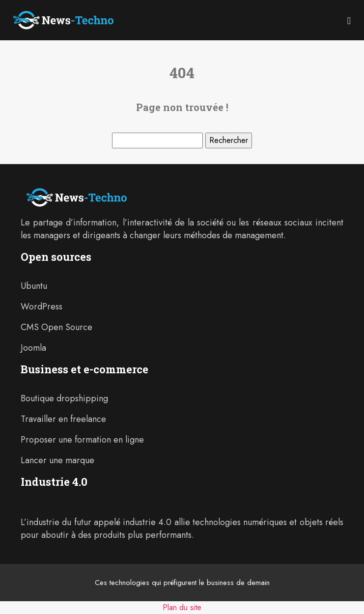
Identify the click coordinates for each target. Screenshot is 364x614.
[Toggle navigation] (349, 20)
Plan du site (182, 607)
